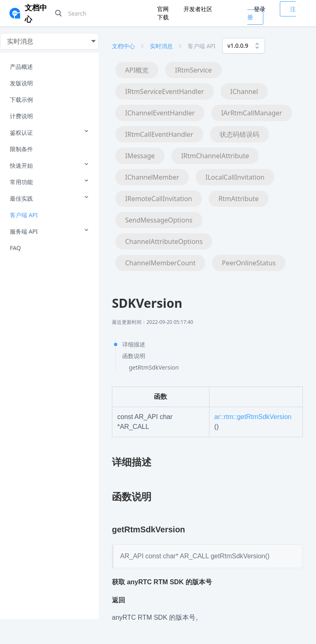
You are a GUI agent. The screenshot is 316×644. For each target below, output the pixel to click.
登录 (260, 9)
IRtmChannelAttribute (215, 156)
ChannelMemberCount (160, 263)
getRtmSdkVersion (154, 367)
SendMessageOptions (159, 220)
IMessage (140, 156)
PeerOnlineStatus (249, 263)
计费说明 (21, 116)
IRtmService (193, 70)
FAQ (15, 248)
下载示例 (21, 100)
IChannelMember (152, 177)
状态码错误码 (239, 134)
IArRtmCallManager (251, 113)
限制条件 (21, 149)
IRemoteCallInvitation (159, 199)
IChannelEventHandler (160, 113)
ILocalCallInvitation (235, 177)
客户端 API (24, 215)
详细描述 (134, 344)
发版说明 (21, 83)
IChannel (244, 91)
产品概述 (21, 67)
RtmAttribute (239, 199)
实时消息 (161, 46)
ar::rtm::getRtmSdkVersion (253, 417)
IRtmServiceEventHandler (165, 91)
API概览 (137, 70)
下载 (163, 17)
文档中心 (123, 46)
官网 (164, 9)
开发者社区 (198, 9)
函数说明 (134, 356)
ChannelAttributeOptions (164, 241)
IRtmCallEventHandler (159, 134)
